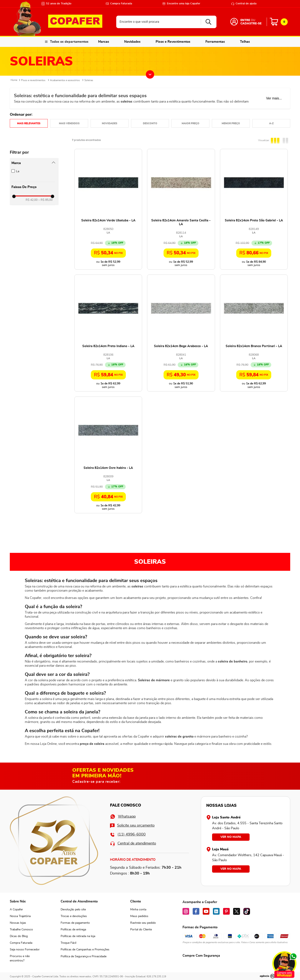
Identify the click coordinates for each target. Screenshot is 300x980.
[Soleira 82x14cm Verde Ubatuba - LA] (108, 209)
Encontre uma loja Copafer (181, 4)
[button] (33, 163)
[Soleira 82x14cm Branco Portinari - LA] (254, 333)
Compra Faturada (119, 4)
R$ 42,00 (32, 200)
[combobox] (166, 22)
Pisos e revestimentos (33, 80)
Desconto (150, 123)
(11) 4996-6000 (128, 835)
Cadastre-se (251, 24)
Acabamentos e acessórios (65, 80)
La (18, 171)
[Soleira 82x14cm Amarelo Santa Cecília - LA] (181, 209)
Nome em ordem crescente (271, 123)
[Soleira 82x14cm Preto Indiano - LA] (108, 333)
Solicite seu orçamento (132, 826)
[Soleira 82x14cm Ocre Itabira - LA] (108, 455)
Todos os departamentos (69, 42)
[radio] (276, 140)
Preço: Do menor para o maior (231, 123)
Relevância (29, 123)
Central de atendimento (133, 844)
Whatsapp (123, 817)
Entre (245, 20)
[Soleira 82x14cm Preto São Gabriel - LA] (254, 209)
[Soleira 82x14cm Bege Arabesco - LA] (181, 333)
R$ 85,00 (45, 200)
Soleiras (89, 80)
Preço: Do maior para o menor (190, 123)
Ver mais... (274, 98)
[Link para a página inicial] (14, 80)
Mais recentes (110, 123)
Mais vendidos (69, 123)
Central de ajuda (244, 4)
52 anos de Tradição (56, 4)
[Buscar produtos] (207, 22)
